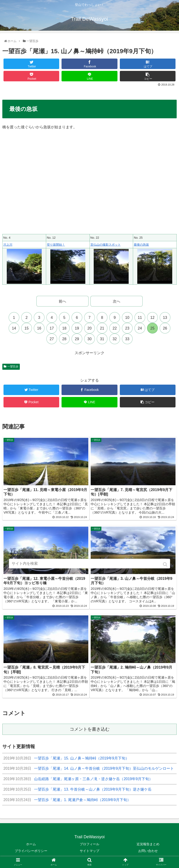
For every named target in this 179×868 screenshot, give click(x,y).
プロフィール (89, 841)
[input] (89, 564)
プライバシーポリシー (31, 848)
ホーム (31, 841)
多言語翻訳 (89, 855)
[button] (166, 564)
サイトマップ (89, 848)
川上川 (8, 245)
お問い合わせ (148, 848)
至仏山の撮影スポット (106, 245)
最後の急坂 (141, 245)
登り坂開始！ (56, 245)
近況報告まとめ (148, 841)
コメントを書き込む (90, 726)
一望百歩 (13, 366)
